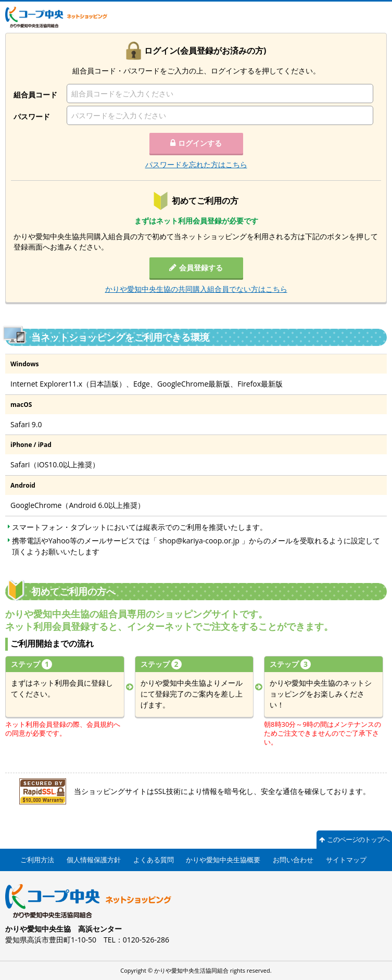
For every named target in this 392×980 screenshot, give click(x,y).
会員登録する (201, 268)
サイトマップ (346, 860)
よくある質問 (154, 860)
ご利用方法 (37, 860)
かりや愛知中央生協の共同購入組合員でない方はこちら (196, 289)
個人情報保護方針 (94, 860)
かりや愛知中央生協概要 (223, 860)
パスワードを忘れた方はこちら (196, 164)
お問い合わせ (293, 860)
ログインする (200, 143)
